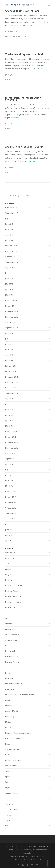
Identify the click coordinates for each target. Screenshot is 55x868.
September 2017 (12, 213)
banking (9, 569)
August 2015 (10, 333)
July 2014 (9, 404)
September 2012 (12, 513)
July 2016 (9, 273)
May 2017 (9, 229)
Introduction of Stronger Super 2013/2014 (23, 99)
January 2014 (10, 437)
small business (11, 766)
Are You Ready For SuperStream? (24, 147)
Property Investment (14, 760)
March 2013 (10, 486)
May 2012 (9, 535)
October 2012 (11, 508)
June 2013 (9, 475)
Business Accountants (14, 586)
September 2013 (12, 459)
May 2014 (9, 415)
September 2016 (12, 262)
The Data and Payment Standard (24, 54)
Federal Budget (11, 651)
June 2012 (9, 530)
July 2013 (9, 470)
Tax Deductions (11, 809)
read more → (35, 25)
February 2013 (11, 492)
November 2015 (12, 317)
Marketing (9, 717)
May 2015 (9, 350)
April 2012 (9, 541)
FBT (7, 646)
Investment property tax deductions (20, 695)
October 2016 (11, 257)
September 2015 (12, 328)
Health (8, 673)
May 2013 (9, 481)
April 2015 (9, 355)
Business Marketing (13, 602)
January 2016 (10, 306)
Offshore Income (12, 749)
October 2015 (11, 322)
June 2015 (9, 344)
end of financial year (13, 635)
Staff (7, 782)
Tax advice (9, 804)
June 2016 (9, 279)
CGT (7, 618)
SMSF (7, 771)
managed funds (11, 711)
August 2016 (10, 268)
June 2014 (9, 410)
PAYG (7, 755)
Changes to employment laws (22, 11)
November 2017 (12, 208)
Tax (7, 799)
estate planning (12, 640)
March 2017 (10, 240)
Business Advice (21, 36)
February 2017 (11, 246)
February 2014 (11, 432)
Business (9, 580)
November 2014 (12, 382)
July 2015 (9, 339)
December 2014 (11, 377)
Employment (10, 629)
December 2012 (11, 502)
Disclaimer (34, 847)
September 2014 (12, 393)
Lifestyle (9, 706)
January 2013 (10, 497)
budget (8, 575)
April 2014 (9, 421)
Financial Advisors (12, 656)
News (8, 744)
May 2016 (9, 284)
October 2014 (11, 388)
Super (7, 80)
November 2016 (12, 251)
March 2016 (10, 295)
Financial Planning (12, 662)
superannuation (12, 793)
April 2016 (9, 290)
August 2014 (10, 399)
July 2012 (9, 524)
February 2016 (11, 300)
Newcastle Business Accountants (18, 733)
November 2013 (12, 448)
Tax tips (8, 815)
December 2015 (11, 311)
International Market (14, 684)
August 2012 (10, 519)
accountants (10, 553)
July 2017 (9, 219)
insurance (9, 678)
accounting (10, 36)
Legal (7, 700)
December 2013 (11, 442)
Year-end (9, 826)
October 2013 (11, 453)
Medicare (9, 722)
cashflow (9, 613)
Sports (8, 777)
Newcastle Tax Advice (14, 738)
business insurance (13, 596)
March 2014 (10, 426)
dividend (9, 624)
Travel (8, 820)
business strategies (13, 607)
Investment (10, 689)
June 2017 (9, 224)
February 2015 (11, 366)
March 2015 (10, 361)
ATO (7, 172)
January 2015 (10, 371)
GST (7, 667)
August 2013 (10, 464)
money (8, 727)
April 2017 (9, 235)
